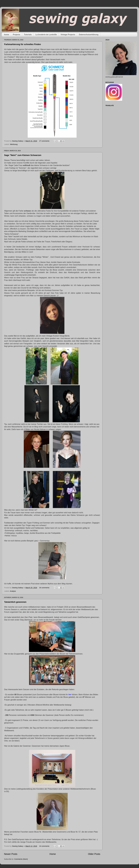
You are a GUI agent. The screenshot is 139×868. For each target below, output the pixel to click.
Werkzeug (14, 144)
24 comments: (45, 846)
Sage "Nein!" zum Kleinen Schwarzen (23, 155)
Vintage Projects (68, 35)
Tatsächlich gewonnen (15, 602)
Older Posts (94, 854)
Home (53, 854)
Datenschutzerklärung (89, 35)
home (7, 35)
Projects (17, 35)
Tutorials (28, 35)
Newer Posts (11, 854)
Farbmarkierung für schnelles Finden (23, 44)
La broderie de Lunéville (46, 35)
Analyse (13, 591)
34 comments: (45, 588)
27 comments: (45, 141)
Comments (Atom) (21, 859)
